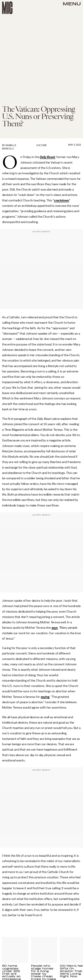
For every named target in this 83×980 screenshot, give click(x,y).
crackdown (62, 200)
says (55, 628)
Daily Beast (47, 157)
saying (45, 697)
